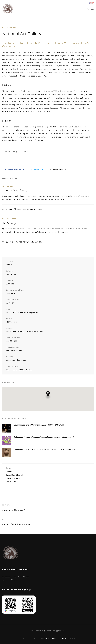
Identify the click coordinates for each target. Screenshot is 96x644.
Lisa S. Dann (11, 274)
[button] (48, 395)
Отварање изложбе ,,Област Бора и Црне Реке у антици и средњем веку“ (45, 449)
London (9, 209)
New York (9, 242)
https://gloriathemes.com (16, 360)
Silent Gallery (9, 223)
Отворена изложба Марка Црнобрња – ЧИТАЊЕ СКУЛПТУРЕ (39, 425)
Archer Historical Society (15, 191)
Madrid (9, 265)
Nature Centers (9, 28)
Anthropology (9, 186)
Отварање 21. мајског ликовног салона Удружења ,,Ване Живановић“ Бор (45, 437)
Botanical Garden (10, 219)
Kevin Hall (10, 284)
